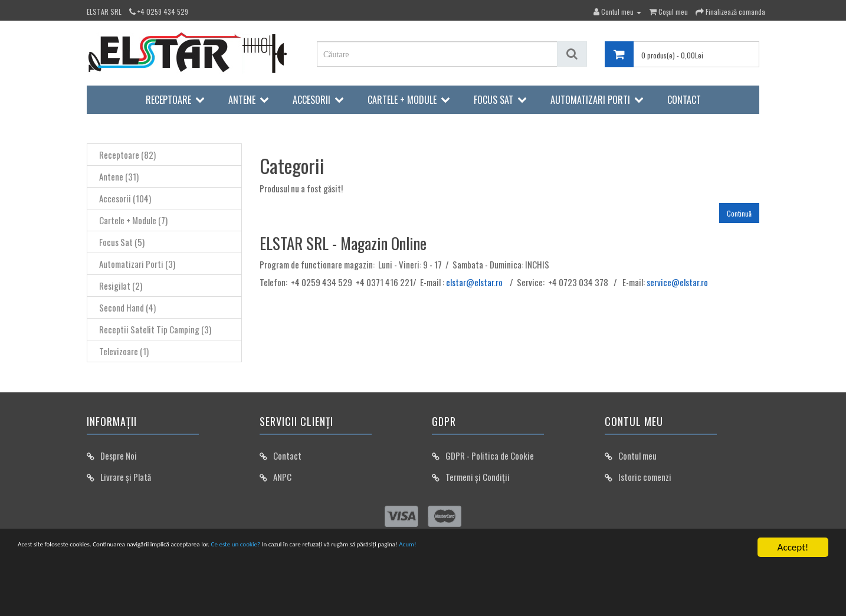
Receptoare (168, 100)
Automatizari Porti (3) (137, 264)
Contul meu (637, 456)
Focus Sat (494, 100)
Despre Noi (119, 456)
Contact (684, 100)
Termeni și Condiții (478, 477)
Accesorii (311, 100)
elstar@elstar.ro (474, 282)
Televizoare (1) (124, 351)
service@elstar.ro (677, 282)
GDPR (455, 456)
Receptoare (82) (127, 155)
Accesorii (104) (125, 198)
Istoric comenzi (645, 477)
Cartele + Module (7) (133, 220)
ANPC (282, 477)
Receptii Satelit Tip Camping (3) (155, 329)
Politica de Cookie (503, 456)
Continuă (739, 213)
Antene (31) (119, 176)
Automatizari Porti (590, 100)
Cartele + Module (402, 100)
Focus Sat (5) (122, 242)
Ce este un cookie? (353, 549)
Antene (242, 100)
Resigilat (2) (121, 286)
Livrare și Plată (126, 477)
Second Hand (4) (127, 307)
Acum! (617, 549)
